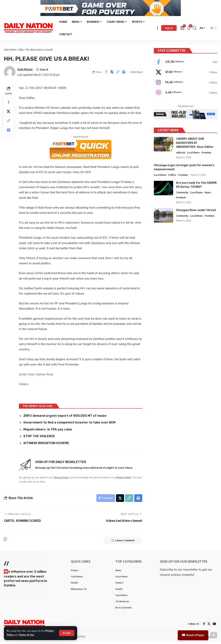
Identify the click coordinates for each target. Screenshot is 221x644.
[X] (185, 74)
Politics (172, 176)
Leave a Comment (123, 542)
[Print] (124, 74)
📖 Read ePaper (193, 635)
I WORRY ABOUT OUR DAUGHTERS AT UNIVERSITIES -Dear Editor (195, 144)
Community (182, 194)
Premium (206, 154)
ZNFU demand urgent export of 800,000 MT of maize (65, 418)
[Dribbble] (185, 94)
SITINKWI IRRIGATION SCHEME (46, 445)
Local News (193, 154)
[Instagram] (185, 84)
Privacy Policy (124, 479)
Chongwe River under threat (196, 212)
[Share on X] (112, 74)
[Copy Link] (118, 74)
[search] (195, 30)
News (208, 194)
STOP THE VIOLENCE (39, 438)
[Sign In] (169, 30)
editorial (181, 154)
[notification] (189, 30)
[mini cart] (183, 30)
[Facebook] (185, 64)
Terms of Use (27, 635)
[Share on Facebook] (106, 74)
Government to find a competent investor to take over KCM (69, 424)
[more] (157, 30)
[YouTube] (214, 626)
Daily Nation (25, 71)
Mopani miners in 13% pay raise (48, 431)
